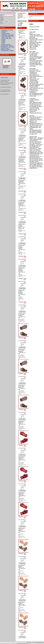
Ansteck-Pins (5, 31)
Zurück (41, 11)
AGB (33, 642)
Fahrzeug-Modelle (6, 33)
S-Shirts (3, 42)
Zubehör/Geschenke (6, 44)
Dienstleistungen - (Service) (7, 46)
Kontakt (37, 11)
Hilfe (13, 11)
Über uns (17, 11)
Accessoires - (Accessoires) (7, 30)
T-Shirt (3, 43)
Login (1, 10)
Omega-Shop (20, 14)
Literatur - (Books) (5, 48)
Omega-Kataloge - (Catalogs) (7, 51)
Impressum (29, 642)
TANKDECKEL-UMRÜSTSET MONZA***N (6, 67)
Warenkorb (26, 11)
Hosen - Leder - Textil (6, 37)
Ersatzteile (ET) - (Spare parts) (8, 47)
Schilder (3, 41)
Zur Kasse (32, 11)
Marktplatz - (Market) (6, 49)
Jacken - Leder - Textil (6, 38)
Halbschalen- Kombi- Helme (8, 36)
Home (21, 11)
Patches (3, 40)
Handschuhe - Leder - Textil (8, 35)
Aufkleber (4, 32)
